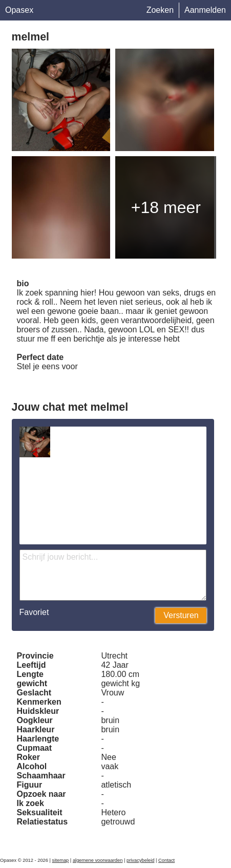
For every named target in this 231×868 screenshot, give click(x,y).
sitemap (61, 860)
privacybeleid (140, 860)
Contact (166, 860)
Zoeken (160, 10)
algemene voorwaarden (98, 860)
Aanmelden (205, 10)
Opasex (19, 10)
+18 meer (166, 207)
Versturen (181, 615)
